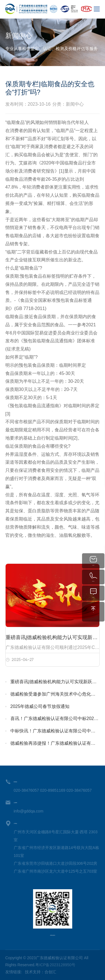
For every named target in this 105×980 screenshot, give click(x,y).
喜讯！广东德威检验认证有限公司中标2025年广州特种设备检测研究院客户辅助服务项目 (55, 718)
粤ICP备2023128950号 (55, 965)
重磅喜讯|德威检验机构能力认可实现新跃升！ (55, 682)
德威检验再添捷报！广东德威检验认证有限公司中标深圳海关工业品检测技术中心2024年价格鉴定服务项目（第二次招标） (55, 743)
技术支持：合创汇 (41, 972)
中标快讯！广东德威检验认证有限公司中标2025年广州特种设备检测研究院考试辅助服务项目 (55, 731)
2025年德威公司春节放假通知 (40, 706)
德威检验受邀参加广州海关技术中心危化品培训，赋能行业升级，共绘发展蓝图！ (55, 694)
